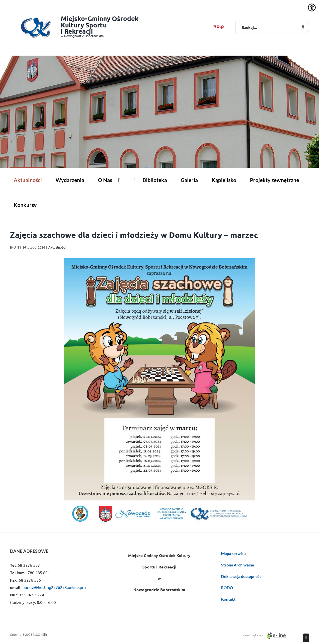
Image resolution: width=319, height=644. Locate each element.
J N (17, 247)
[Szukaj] (303, 27)
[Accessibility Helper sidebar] (312, 7)
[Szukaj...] (272, 27)
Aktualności (57, 247)
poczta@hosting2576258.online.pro (54, 587)
